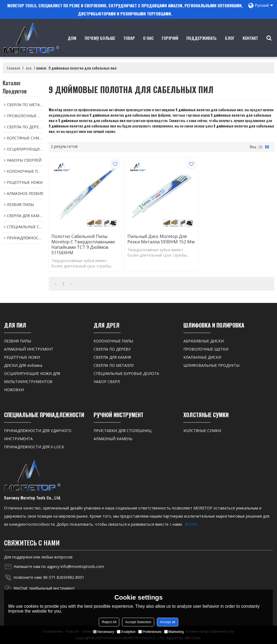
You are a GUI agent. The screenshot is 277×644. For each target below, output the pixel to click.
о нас (148, 46)
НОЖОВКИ (14, 390)
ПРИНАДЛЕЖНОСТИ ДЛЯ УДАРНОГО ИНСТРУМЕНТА (38, 435)
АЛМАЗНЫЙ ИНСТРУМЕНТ (29, 349)
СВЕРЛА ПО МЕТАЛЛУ (114, 365)
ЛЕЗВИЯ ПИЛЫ (18, 341)
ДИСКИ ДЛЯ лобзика (23, 365)
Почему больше (100, 46)
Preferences (150, 632)
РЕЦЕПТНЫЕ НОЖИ (22, 357)
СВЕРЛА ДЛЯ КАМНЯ (112, 357)
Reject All (109, 622)
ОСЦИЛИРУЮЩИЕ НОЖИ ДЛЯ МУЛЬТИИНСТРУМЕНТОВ (32, 377)
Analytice (126, 632)
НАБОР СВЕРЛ (107, 382)
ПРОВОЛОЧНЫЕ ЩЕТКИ (206, 349)
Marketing (174, 632)
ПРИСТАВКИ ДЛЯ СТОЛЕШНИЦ (123, 431)
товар (129, 46)
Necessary (103, 632)
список (260, 147)
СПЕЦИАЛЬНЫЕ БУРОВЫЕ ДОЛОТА (126, 373)
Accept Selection (138, 622)
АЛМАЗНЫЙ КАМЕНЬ (113, 439)
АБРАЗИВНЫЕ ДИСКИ (204, 341)
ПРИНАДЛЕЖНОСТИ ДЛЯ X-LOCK (34, 447)
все (29, 68)
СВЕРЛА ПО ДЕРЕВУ (112, 349)
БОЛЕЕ (191, 524)
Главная (13, 68)
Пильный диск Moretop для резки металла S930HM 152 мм (161, 239)
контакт (250, 46)
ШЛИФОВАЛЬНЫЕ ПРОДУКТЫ (211, 365)
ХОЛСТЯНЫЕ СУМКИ (202, 431)
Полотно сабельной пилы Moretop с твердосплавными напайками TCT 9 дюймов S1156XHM (83, 244)
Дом (72, 46)
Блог (230, 46)
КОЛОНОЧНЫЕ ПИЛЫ (113, 341)
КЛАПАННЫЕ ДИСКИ (202, 357)
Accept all (167, 622)
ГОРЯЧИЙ (170, 46)
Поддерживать (202, 46)
